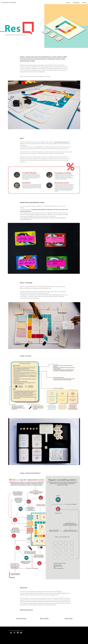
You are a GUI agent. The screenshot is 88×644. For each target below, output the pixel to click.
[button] (44, 248)
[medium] (21, 633)
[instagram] (14, 633)
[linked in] (18, 633)
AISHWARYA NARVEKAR (9, 3)
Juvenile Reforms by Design (61, 142)
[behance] (11, 633)
